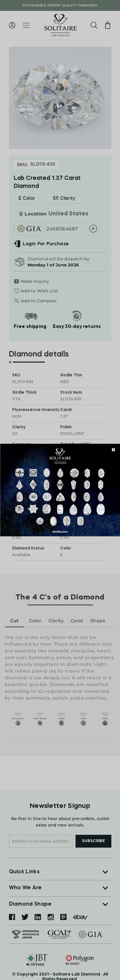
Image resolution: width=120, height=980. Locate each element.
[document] (60, 490)
